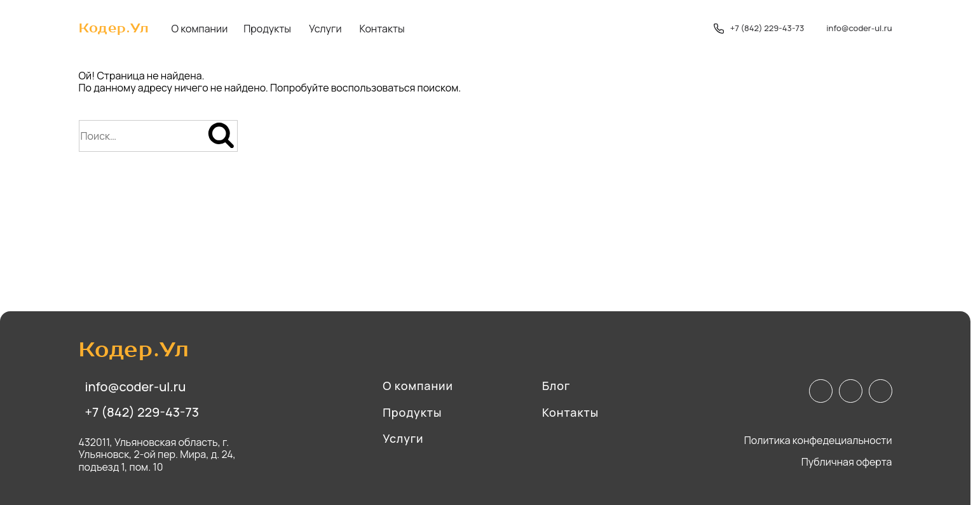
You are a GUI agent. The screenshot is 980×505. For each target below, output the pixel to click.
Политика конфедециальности (818, 441)
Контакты (382, 29)
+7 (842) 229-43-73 (759, 29)
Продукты (267, 29)
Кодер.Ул (114, 29)
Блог (556, 386)
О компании (200, 29)
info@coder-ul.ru (859, 29)
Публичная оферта (847, 462)
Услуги (325, 29)
